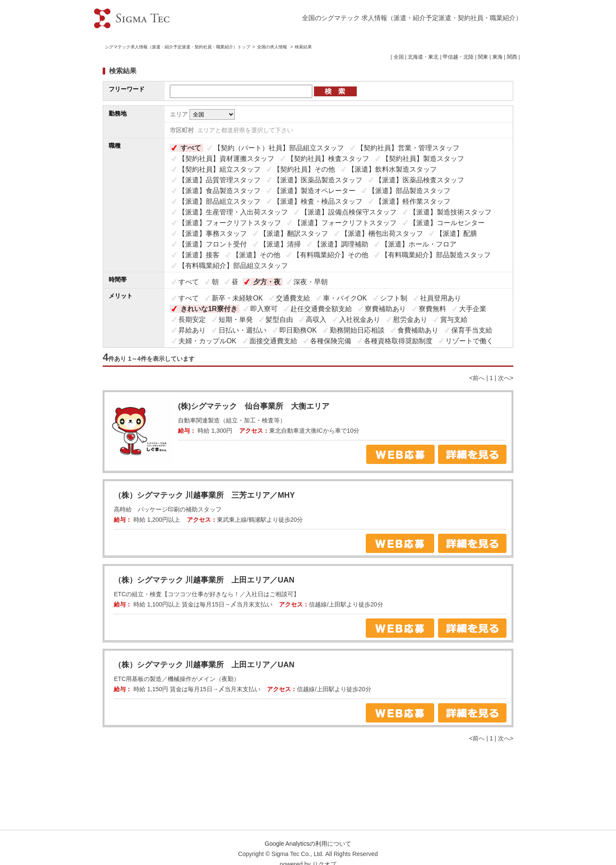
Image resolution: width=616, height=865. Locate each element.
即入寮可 (264, 309)
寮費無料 (432, 309)
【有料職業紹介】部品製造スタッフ (436, 255)
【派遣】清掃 (280, 244)
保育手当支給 (472, 330)
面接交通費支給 (273, 341)
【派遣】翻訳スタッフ (294, 233)
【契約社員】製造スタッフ (423, 159)
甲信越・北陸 (458, 57)
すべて (191, 148)
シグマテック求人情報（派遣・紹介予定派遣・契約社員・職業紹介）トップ (178, 47)
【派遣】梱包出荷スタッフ (382, 233)
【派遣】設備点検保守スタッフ (349, 212)
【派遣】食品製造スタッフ (219, 191)
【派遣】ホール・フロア (419, 244)
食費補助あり (418, 330)
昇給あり (192, 330)
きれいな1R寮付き (209, 309)
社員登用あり (441, 298)
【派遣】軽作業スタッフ (413, 201)
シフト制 (394, 298)
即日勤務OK (298, 330)
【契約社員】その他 (304, 169)
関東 (483, 57)
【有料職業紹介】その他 (331, 255)
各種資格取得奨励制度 (398, 341)
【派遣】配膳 (456, 233)
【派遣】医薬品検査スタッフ (420, 180)
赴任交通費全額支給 (321, 309)
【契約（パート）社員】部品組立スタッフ (279, 148)
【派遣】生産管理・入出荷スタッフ (233, 212)
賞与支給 (454, 320)
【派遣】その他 (256, 255)
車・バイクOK (345, 298)
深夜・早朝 (311, 282)
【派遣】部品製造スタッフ (409, 191)
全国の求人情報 (273, 47)
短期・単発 (236, 320)
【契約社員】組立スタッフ (219, 169)
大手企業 (473, 309)
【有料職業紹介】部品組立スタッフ (233, 266)
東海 (498, 57)
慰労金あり (410, 320)
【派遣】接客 (199, 255)
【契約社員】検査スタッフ (328, 159)
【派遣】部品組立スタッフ (219, 201)
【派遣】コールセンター (447, 223)
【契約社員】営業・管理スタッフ (408, 148)
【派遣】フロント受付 (213, 244)
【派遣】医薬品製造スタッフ (318, 180)
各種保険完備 (331, 341)
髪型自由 (279, 320)
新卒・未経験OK (237, 298)
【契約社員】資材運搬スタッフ (226, 159)
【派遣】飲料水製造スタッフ (392, 169)
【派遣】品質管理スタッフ (219, 180)
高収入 (316, 320)
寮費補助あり (385, 309)
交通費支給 (293, 298)
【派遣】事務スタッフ (213, 233)
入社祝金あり (360, 320)
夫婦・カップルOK (207, 341)
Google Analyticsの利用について (308, 844)
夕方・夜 (267, 282)
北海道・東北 (423, 57)
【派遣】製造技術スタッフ (450, 212)
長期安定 (192, 320)
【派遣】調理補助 (341, 244)
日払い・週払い (243, 330)
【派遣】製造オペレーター (314, 191)
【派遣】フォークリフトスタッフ (230, 223)
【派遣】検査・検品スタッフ (318, 201)
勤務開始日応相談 (357, 330)
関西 (512, 57)
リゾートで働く (469, 341)
